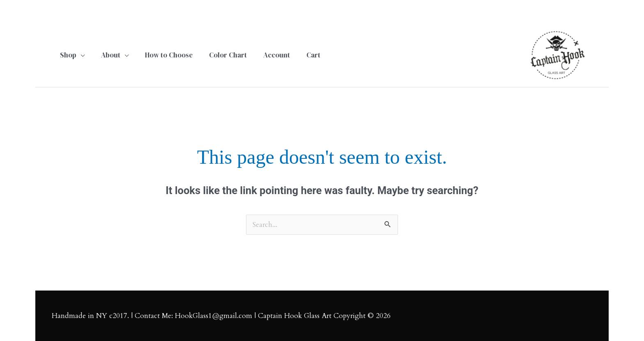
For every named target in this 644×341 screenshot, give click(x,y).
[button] (72, 55)
